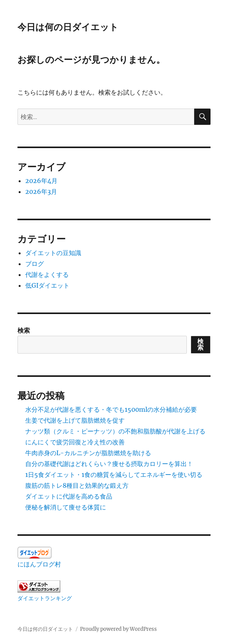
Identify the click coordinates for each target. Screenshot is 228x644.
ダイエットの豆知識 (53, 253)
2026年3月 (41, 192)
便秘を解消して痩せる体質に (66, 507)
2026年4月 (41, 181)
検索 (24, 330)
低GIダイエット (47, 285)
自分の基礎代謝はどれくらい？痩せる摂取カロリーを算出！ (109, 464)
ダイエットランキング (45, 598)
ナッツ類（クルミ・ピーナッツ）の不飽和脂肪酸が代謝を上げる (115, 431)
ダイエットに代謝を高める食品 (69, 496)
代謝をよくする (47, 275)
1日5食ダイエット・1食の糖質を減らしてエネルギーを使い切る (114, 475)
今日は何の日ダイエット (68, 27)
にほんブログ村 (39, 564)
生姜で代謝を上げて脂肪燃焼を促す (75, 420)
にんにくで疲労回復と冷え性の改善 (75, 442)
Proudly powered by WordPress (118, 629)
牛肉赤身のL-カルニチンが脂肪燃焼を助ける (88, 453)
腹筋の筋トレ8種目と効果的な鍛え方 (77, 485)
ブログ (35, 264)
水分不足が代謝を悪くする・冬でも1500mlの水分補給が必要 (111, 409)
